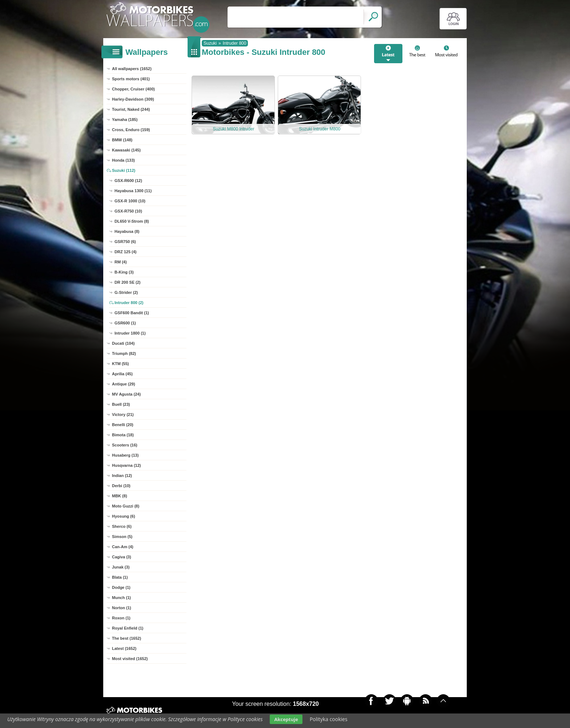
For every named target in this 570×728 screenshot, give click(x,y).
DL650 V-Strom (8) (132, 221)
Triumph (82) (124, 353)
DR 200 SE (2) (128, 282)
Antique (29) (124, 384)
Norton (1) (122, 608)
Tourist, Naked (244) (131, 109)
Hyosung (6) (124, 516)
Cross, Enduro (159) (131, 130)
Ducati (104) (123, 343)
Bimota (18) (123, 435)
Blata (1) (120, 577)
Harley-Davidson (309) (133, 99)
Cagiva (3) (122, 557)
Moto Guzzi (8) (126, 506)
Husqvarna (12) (126, 465)
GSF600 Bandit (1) (132, 313)
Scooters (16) (125, 445)
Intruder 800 (235, 43)
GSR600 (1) (125, 323)
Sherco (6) (122, 526)
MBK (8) (120, 496)
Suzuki (210, 43)
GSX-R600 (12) (128, 181)
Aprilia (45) (122, 374)
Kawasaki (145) (126, 150)
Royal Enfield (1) (128, 628)
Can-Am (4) (123, 547)
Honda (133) (123, 160)
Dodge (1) (121, 587)
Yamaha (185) (125, 120)
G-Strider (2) (126, 292)
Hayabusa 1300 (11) (133, 191)
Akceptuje (286, 719)
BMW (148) (122, 140)
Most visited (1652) (130, 659)
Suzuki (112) (124, 170)
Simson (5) (122, 537)
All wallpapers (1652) (132, 69)
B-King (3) (124, 272)
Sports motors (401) (131, 79)
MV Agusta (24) (126, 394)
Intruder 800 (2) (129, 303)
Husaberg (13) (125, 455)
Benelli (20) (123, 425)
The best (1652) (127, 638)
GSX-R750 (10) (128, 211)
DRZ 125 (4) (126, 252)
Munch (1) (121, 598)
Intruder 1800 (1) (130, 333)
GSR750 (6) (125, 242)
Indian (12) (122, 476)
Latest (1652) (124, 648)
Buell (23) (121, 404)
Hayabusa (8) (127, 231)
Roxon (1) (121, 618)
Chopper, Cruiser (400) (133, 89)
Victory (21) (123, 414)
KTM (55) (120, 364)
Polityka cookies (329, 719)
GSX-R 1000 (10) (130, 201)
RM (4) (121, 262)
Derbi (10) (121, 486)
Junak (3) (121, 567)
